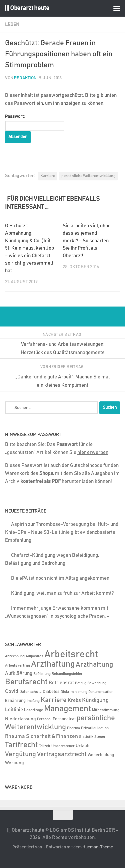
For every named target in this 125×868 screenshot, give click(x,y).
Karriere (48, 176)
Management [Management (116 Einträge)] (67, 709)
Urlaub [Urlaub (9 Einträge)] (83, 746)
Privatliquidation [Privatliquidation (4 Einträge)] (95, 728)
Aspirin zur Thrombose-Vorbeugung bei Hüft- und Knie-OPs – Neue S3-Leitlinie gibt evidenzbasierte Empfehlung (62, 532)
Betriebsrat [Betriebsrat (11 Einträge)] (61, 683)
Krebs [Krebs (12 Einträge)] (74, 700)
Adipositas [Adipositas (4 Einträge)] (34, 656)
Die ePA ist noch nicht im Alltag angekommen (60, 578)
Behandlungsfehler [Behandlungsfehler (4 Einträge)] (67, 674)
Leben (12, 25)
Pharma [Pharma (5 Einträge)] (73, 728)
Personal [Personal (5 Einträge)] (44, 719)
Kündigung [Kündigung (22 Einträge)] (95, 700)
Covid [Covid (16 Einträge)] (12, 691)
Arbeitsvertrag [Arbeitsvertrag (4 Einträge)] (17, 666)
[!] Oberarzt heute (27, 8)
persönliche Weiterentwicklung (88, 176)
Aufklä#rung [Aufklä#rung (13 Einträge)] (19, 673)
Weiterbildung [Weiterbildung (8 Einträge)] (101, 755)
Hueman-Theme (98, 847)
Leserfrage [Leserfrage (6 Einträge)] (33, 710)
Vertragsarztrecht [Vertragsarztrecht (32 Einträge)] (62, 754)
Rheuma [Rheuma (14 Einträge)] (15, 736)
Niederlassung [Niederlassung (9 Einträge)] (20, 719)
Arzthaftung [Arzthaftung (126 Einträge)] (53, 664)
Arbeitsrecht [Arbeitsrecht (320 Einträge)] (71, 654)
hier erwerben (93, 452)
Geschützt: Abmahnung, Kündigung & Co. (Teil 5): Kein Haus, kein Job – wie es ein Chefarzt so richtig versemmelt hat (29, 248)
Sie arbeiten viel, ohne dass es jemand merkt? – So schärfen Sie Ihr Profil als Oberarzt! (87, 241)
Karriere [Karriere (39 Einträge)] (54, 700)
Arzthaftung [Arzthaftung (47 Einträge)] (94, 665)
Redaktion (25, 78)
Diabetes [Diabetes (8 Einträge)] (51, 692)
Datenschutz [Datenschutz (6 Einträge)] (30, 692)
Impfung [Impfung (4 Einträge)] (33, 701)
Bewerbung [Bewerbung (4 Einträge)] (97, 683)
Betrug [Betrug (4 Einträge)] (81, 683)
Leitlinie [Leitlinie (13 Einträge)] (14, 710)
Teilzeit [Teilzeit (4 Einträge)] (45, 746)
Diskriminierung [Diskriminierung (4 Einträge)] (74, 692)
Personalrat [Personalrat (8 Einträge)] (64, 719)
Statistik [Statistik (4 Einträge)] (86, 737)
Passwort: (35, 123)
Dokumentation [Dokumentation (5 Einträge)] (101, 692)
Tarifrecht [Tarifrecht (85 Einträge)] (21, 745)
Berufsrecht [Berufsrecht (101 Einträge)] (26, 682)
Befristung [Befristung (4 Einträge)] (42, 674)
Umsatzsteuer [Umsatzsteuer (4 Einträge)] (63, 746)
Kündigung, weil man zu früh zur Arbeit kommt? (62, 593)
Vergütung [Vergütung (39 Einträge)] (20, 754)
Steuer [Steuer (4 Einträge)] (100, 737)
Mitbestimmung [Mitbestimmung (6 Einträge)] (106, 710)
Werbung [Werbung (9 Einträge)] (14, 763)
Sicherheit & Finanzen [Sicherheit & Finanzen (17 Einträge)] (52, 736)
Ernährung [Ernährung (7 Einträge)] (15, 701)
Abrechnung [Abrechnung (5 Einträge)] (15, 656)
